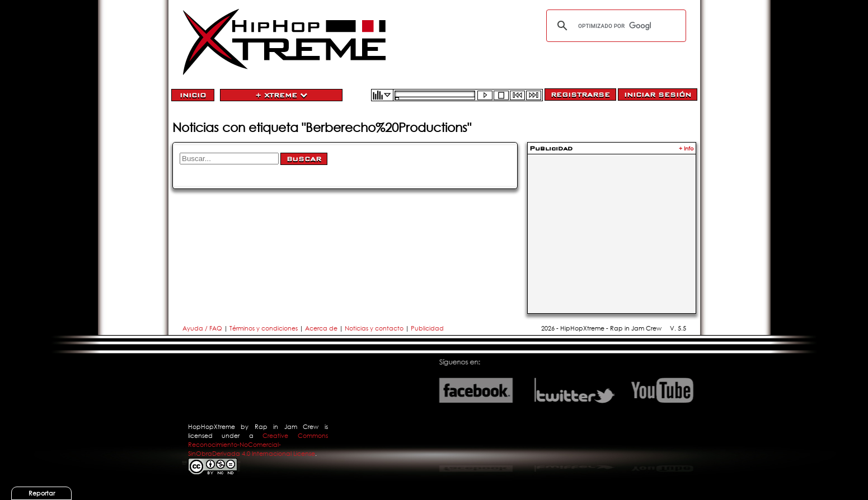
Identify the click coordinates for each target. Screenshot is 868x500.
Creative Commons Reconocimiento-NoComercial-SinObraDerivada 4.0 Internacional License (258, 445)
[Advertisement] (612, 227)
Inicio (193, 95)
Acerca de (321, 328)
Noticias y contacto (375, 328)
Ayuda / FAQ (203, 328)
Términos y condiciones (264, 328)
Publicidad (427, 328)
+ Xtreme (281, 95)
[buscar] (614, 26)
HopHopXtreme (212, 427)
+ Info (686, 148)
